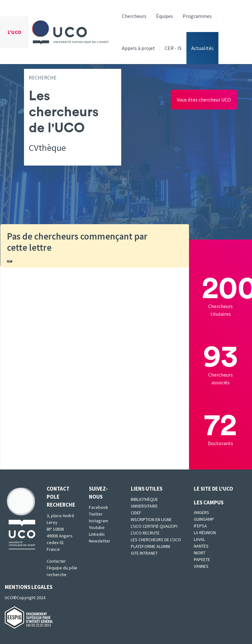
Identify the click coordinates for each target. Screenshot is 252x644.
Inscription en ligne (151, 519)
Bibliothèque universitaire (144, 503)
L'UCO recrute (145, 533)
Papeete (202, 559)
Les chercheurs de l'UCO (156, 540)
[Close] (10, 261)
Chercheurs (134, 16)
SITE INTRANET (144, 553)
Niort (200, 553)
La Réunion (205, 533)
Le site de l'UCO (213, 489)
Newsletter (100, 541)
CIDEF (136, 513)
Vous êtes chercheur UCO (204, 100)
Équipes (165, 16)
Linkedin (97, 534)
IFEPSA (200, 526)
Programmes (197, 16)
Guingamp (204, 519)
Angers (201, 512)
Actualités (202, 48)
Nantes (201, 546)
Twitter (96, 514)
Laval (199, 539)
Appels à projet (138, 48)
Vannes (201, 566)
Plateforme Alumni (150, 546)
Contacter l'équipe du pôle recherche (62, 568)
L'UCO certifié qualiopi (154, 526)
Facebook (98, 507)
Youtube (97, 527)
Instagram (98, 521)
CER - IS (173, 48)
